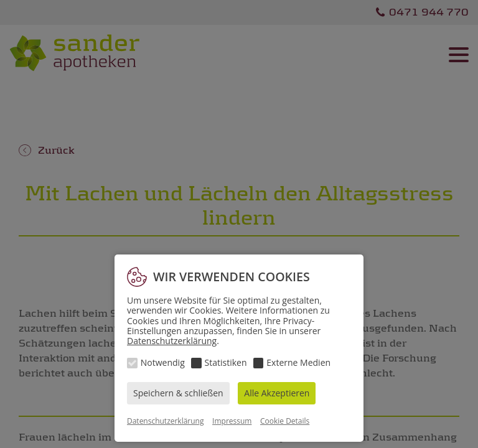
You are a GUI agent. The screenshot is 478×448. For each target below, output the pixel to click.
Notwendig (163, 362)
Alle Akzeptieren (277, 393)
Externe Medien (298, 362)
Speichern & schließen (178, 393)
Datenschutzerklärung (172, 341)
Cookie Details (285, 421)
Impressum (232, 421)
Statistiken (226, 362)
